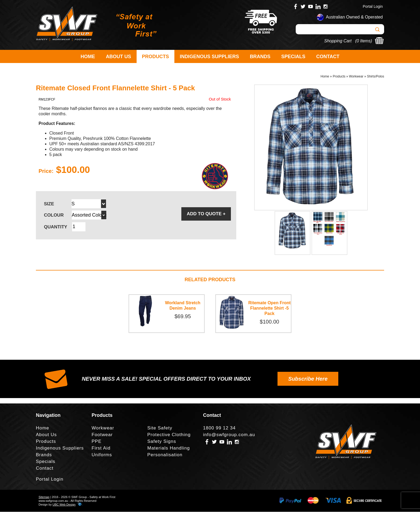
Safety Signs (162, 442)
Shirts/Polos (376, 77)
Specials (293, 57)
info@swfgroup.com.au (229, 435)
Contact (328, 57)
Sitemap (44, 497)
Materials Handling (169, 448)
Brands (260, 57)
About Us (118, 57)
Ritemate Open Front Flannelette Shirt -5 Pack (269, 308)
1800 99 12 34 (219, 428)
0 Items (363, 41)
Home (88, 57)
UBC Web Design (64, 505)
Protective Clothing (169, 435)
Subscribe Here (308, 379)
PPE (97, 442)
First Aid (101, 448)
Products (155, 57)
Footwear (102, 435)
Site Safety (160, 428)
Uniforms (102, 455)
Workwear (356, 77)
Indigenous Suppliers (209, 57)
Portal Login (373, 6)
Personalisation (165, 455)
